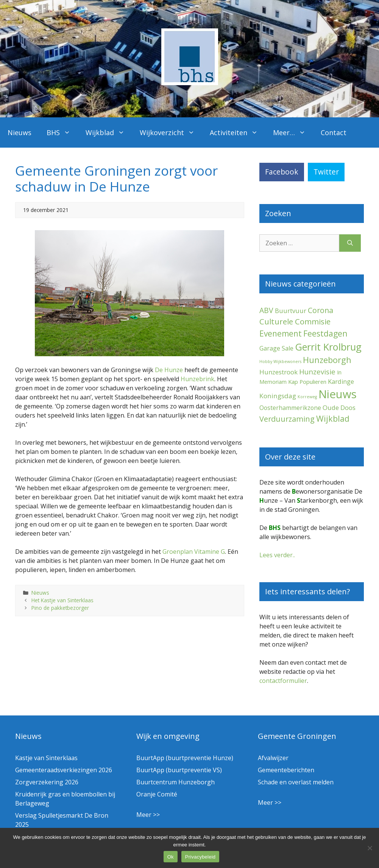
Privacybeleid (200, 857)
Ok (171, 857)
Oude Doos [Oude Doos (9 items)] (339, 408)
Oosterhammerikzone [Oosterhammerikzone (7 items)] (290, 408)
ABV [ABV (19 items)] (266, 310)
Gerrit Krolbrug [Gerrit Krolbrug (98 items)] (328, 347)
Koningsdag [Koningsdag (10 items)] (278, 396)
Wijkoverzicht (171, 132)
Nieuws (19, 132)
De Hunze (169, 370)
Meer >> (148, 815)
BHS (62, 132)
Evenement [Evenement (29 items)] (281, 333)
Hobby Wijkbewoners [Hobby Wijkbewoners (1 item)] (280, 362)
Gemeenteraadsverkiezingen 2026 (64, 770)
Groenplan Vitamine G (194, 552)
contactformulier (283, 681)
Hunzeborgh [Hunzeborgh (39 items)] (327, 360)
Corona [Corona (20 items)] (321, 310)
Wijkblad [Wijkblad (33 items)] (333, 418)
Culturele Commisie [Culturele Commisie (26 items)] (295, 321)
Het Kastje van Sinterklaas (62, 600)
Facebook (282, 172)
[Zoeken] (350, 243)
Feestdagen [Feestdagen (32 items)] (325, 333)
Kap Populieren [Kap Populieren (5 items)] (307, 382)
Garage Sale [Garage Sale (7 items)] (276, 348)
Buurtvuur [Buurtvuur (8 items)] (291, 311)
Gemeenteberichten (286, 770)
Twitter (326, 172)
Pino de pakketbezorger (60, 608)
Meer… (293, 132)
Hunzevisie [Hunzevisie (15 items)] (317, 372)
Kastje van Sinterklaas (46, 758)
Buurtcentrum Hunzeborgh (175, 782)
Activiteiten (238, 132)
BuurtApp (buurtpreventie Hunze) (185, 758)
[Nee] (370, 848)
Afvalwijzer (273, 758)
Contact (334, 132)
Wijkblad (109, 132)
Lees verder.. (277, 555)
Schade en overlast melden (296, 782)
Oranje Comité (157, 794)
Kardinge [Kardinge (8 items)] (341, 382)
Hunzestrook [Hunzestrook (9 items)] (278, 372)
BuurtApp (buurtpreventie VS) (179, 770)
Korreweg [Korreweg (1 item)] (307, 397)
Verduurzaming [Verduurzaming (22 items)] (287, 419)
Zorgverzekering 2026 (47, 782)
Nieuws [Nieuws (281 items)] (338, 394)
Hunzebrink (197, 379)
